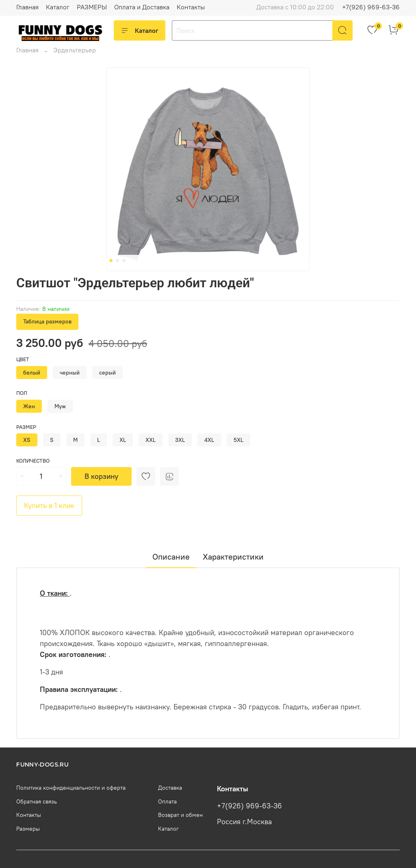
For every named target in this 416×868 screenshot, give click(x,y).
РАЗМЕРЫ (92, 7)
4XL (209, 440)
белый (32, 373)
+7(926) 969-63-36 (371, 7)
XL (123, 440)
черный (70, 373)
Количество (33, 461)
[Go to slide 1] (111, 261)
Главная (27, 7)
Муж (60, 406)
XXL (151, 440)
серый (107, 373)
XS (27, 440)
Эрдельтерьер (75, 50)
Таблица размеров (47, 321)
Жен (29, 406)
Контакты (191, 7)
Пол (22, 393)
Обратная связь (37, 801)
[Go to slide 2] (117, 261)
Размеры (28, 829)
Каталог (58, 7)
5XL (238, 440)
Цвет (23, 359)
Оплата (167, 801)
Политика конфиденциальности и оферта (71, 788)
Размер (26, 427)
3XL (180, 440)
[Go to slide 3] (124, 261)
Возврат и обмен (180, 815)
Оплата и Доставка (142, 7)
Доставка (170, 788)
